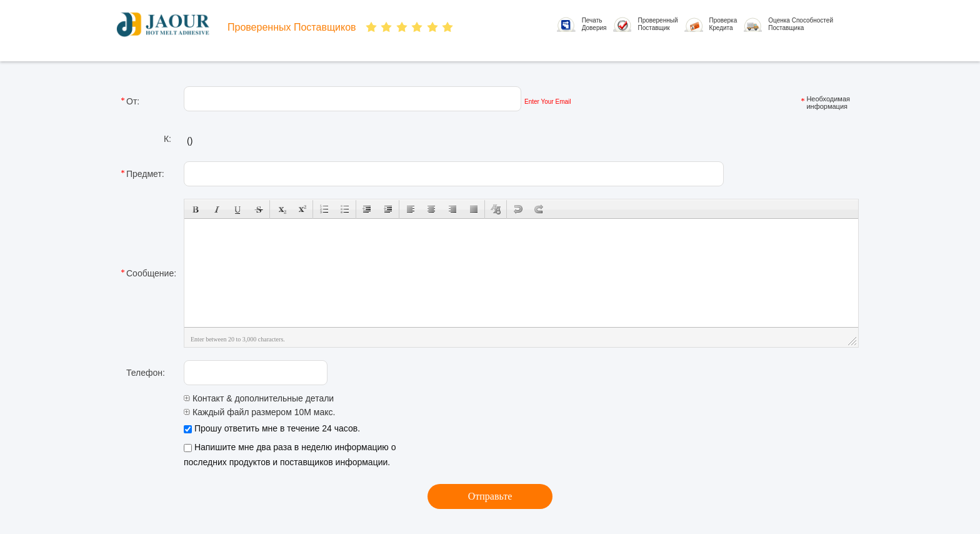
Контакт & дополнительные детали (259, 398)
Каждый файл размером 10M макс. (259, 412)
